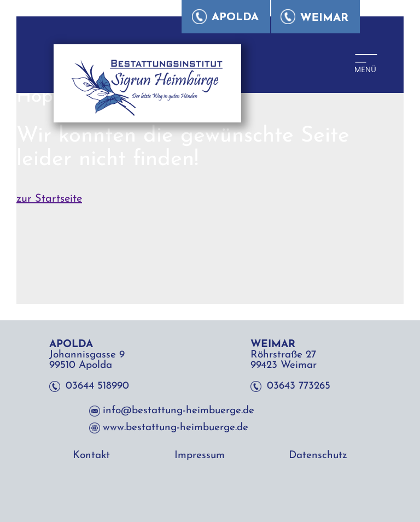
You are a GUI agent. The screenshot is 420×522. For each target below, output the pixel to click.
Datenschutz (318, 456)
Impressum (200, 456)
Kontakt (91, 456)
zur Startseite (49, 199)
